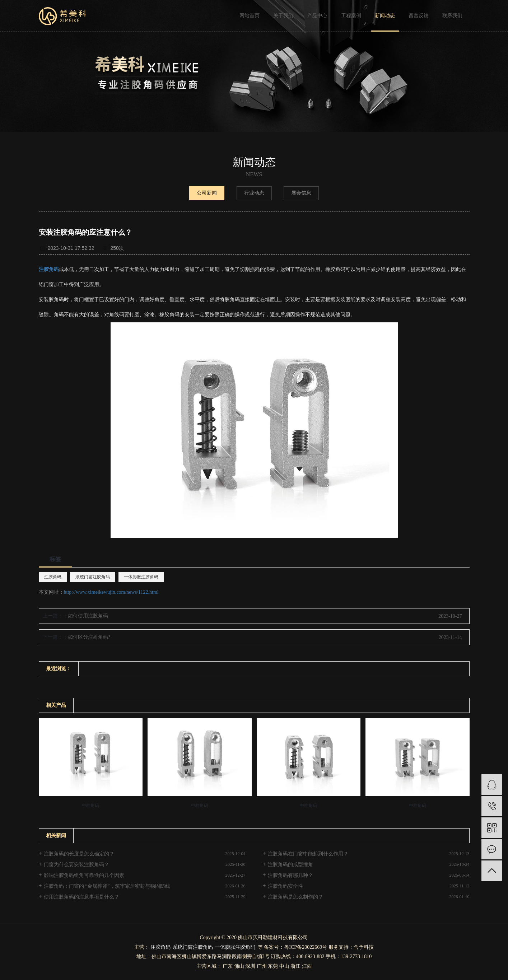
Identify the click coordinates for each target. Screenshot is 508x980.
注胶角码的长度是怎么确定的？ (79, 854)
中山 (284, 966)
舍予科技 (364, 947)
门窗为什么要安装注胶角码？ (76, 865)
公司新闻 (207, 193)
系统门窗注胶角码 (93, 577)
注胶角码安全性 (285, 886)
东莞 (273, 966)
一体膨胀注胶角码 (141, 577)
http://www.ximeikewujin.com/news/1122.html (111, 592)
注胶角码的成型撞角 (290, 865)
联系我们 (452, 16)
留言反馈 (419, 16)
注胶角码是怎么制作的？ (295, 897)
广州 (262, 966)
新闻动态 (385, 16)
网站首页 (250, 16)
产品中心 (317, 16)
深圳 (250, 966)
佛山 (239, 966)
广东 (228, 966)
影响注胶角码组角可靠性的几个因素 (84, 875)
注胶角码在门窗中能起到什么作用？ (308, 854)
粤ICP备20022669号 (306, 947)
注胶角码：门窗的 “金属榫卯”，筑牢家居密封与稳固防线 (107, 886)
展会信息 (301, 193)
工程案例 (351, 16)
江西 (307, 966)
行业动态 (254, 193)
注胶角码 (53, 577)
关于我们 (283, 16)
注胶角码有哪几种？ (290, 875)
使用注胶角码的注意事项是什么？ (81, 897)
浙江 (295, 966)
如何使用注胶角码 (88, 616)
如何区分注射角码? (89, 637)
